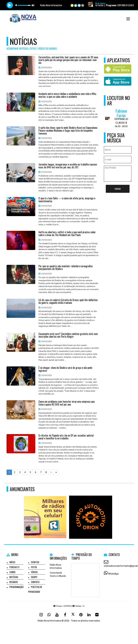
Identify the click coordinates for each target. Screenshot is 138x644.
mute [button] (17, 5)
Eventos (35, 562)
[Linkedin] (89, 615)
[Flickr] (97, 615)
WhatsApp (113, 574)
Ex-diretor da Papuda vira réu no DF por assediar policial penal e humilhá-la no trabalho (66, 437)
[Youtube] (57, 615)
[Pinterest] (81, 615)
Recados (14, 582)
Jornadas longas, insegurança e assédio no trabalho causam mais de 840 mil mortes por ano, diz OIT (68, 166)
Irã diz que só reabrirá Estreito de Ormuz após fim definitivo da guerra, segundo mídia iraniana (68, 301)
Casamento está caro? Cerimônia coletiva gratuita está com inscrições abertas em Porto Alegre (68, 335)
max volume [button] (33, 5)
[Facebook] (65, 615)
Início (12, 562)
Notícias (14, 577)
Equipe (34, 577)
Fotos (34, 567)
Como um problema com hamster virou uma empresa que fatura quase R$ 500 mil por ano (67, 403)
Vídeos (34, 572)
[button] (128, 19)
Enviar (118, 189)
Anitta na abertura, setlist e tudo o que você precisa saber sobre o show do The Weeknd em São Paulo (67, 234)
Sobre (12, 572)
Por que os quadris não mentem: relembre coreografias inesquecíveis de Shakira (66, 268)
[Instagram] (41, 615)
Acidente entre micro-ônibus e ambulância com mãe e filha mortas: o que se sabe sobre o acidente (67, 95)
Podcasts (14, 567)
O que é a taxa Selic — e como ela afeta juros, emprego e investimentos (67, 200)
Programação (16, 587)
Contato (35, 582)
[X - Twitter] (73, 615)
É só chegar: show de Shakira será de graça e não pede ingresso (65, 369)
